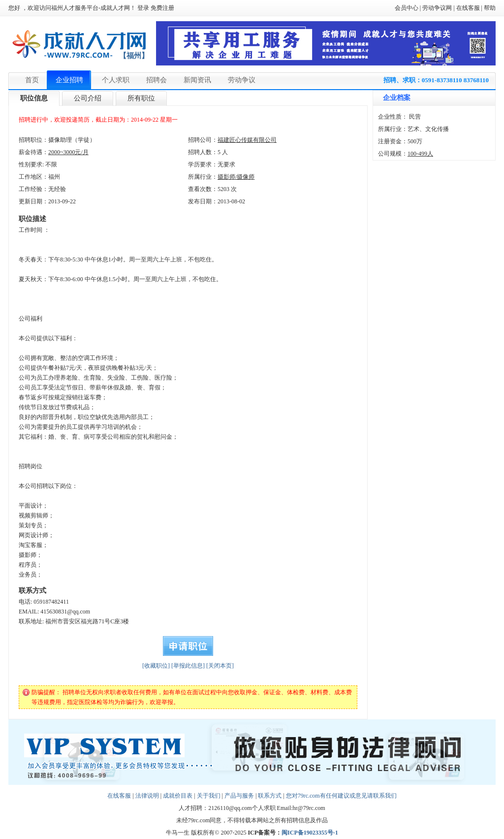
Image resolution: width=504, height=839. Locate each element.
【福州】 (134, 56)
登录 (143, 8)
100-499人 (420, 154)
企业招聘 (69, 80)
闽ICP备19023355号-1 (310, 833)
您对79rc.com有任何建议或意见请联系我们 (341, 796)
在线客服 (468, 8)
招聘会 (157, 80)
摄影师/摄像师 (236, 177)
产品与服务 (239, 796)
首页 (32, 80)
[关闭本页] (220, 666)
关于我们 (209, 796)
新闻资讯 (197, 80)
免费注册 (162, 8)
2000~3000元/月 (68, 152)
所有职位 (141, 98)
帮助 (490, 8)
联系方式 (270, 796)
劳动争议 (242, 80)
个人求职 (116, 80)
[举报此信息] (188, 666)
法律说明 (147, 796)
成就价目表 (178, 796)
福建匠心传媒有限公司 (247, 140)
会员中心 (407, 8)
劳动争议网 (437, 8)
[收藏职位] (156, 666)
